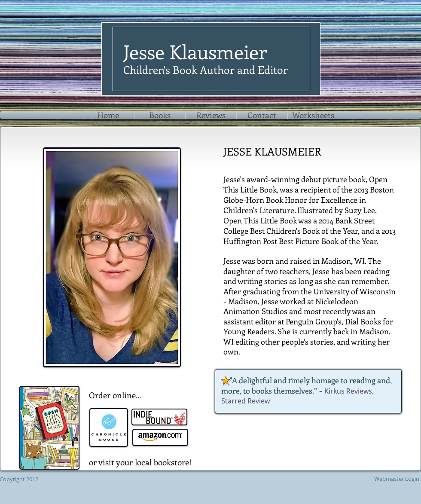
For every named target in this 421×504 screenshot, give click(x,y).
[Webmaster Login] (397, 479)
